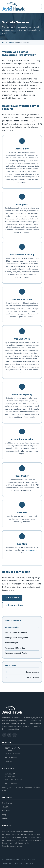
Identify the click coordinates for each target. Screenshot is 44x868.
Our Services (7, 803)
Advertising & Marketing (15, 648)
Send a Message (22, 672)
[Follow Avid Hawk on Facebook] (4, 735)
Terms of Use (19, 863)
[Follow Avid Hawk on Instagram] (9, 735)
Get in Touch (12, 598)
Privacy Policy (8, 863)
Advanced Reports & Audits (16, 653)
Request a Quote (14, 605)
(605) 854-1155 (11, 757)
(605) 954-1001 (22, 677)
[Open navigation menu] (39, 6)
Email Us (8, 761)
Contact (5, 819)
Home (5, 42)
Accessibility (30, 863)
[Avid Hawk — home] (13, 7)
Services (12, 42)
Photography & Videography (16, 637)
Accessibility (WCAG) (13, 643)
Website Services (12, 627)
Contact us (31, 550)
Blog (4, 815)
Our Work (6, 811)
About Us (6, 807)
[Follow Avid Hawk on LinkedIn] (15, 735)
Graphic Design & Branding (16, 632)
